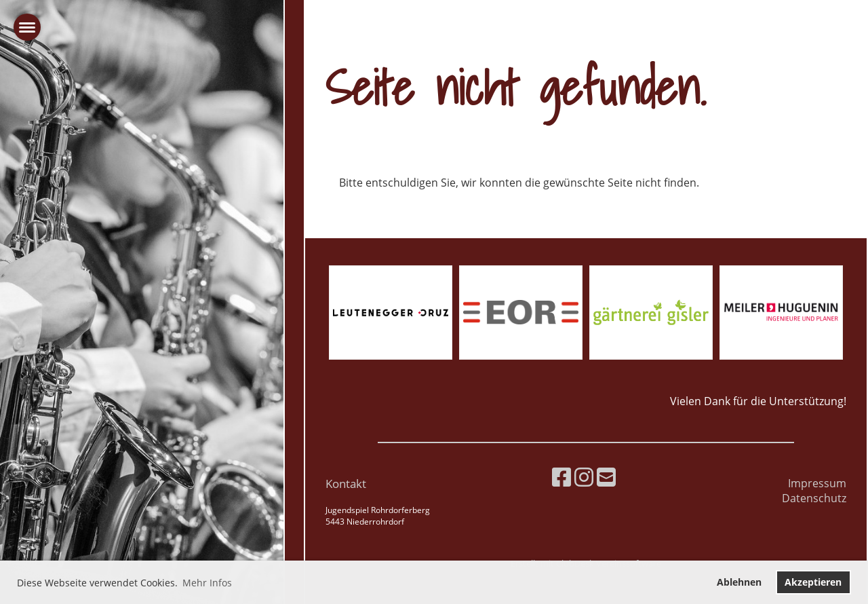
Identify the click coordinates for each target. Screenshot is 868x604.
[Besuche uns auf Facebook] (561, 477)
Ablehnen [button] (739, 582)
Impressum (817, 483)
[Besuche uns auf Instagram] (584, 477)
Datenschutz (814, 498)
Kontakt (346, 484)
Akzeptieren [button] (813, 582)
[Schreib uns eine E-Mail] (606, 477)
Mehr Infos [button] (207, 583)
